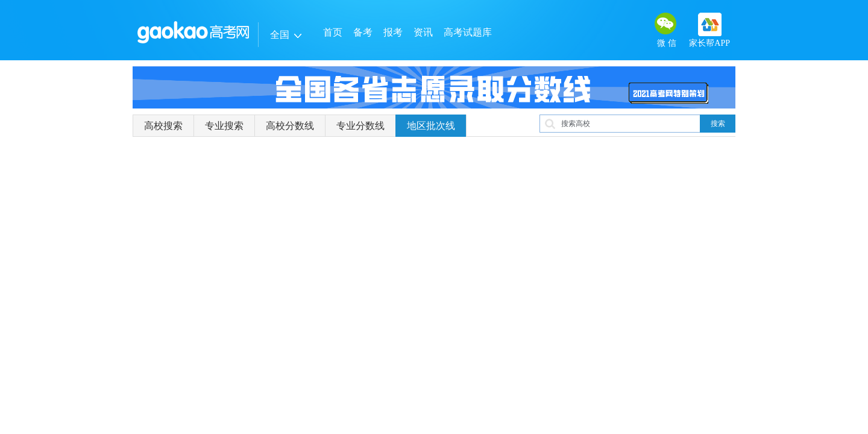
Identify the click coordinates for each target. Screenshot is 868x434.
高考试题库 (468, 32)
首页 (333, 32)
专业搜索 (224, 126)
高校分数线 (290, 126)
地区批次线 (431, 126)
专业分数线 (360, 126)
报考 (393, 32)
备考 (363, 32)
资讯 (423, 32)
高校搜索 (163, 126)
